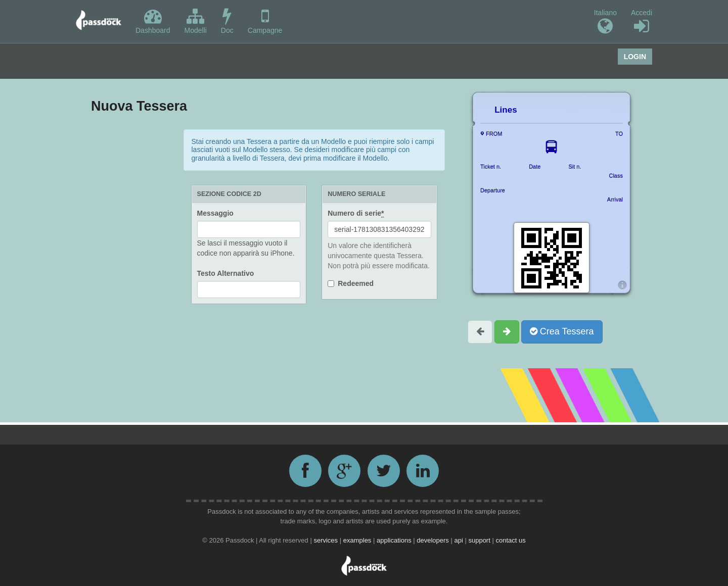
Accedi (642, 22)
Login (635, 57)
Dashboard (153, 21)
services (326, 540)
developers (434, 540)
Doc (227, 21)
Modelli (196, 21)
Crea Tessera (562, 331)
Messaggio (215, 213)
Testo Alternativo (226, 273)
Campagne (265, 21)
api (459, 540)
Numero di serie (356, 213)
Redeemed (356, 283)
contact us (510, 540)
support (480, 540)
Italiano (605, 22)
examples (358, 540)
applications (395, 540)
